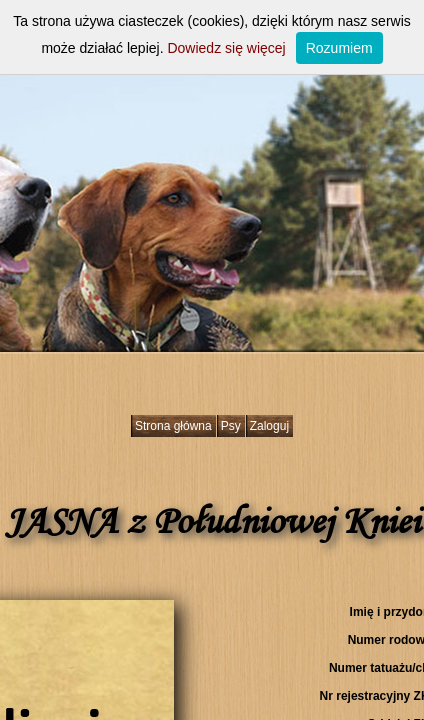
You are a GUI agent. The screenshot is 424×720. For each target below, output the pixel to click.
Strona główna (173, 426)
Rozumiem (339, 48)
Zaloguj (269, 426)
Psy (231, 426)
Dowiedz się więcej (226, 48)
